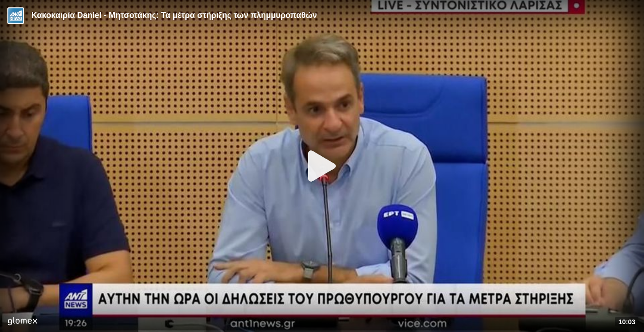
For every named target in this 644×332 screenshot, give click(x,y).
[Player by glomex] (22, 322)
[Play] (322, 166)
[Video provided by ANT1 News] (16, 16)
